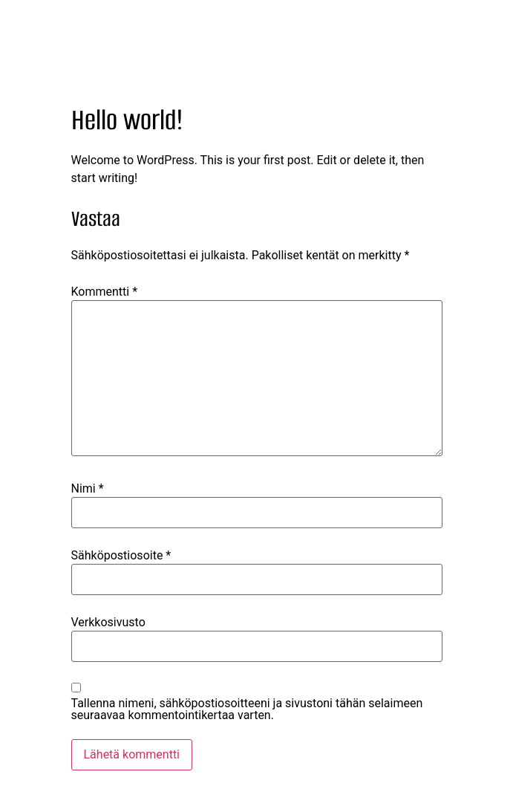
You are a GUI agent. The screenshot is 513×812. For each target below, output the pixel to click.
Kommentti (105, 292)
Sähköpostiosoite (121, 556)
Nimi (88, 489)
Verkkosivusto (108, 623)
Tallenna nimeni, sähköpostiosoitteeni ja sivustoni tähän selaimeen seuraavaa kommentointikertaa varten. (247, 709)
